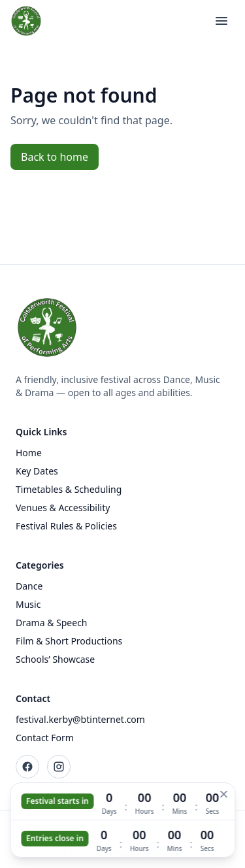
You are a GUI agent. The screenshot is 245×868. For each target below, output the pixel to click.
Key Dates (37, 471)
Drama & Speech (52, 623)
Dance (29, 586)
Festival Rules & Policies (66, 526)
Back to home (55, 157)
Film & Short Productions (69, 641)
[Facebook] (27, 767)
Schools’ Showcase (55, 659)
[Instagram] (59, 767)
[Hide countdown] (223, 794)
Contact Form (45, 738)
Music (28, 604)
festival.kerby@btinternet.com (80, 719)
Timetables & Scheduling (69, 489)
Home (29, 453)
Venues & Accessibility (63, 508)
